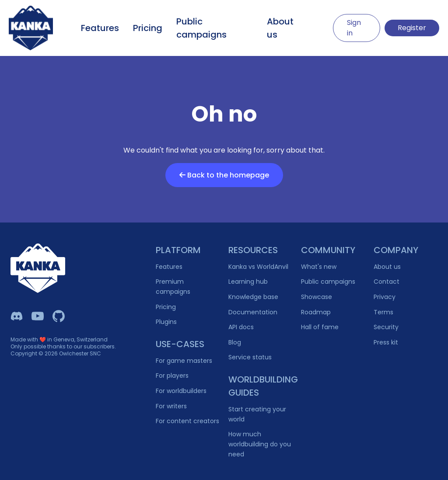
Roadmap (316, 312)
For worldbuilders (181, 391)
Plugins (166, 322)
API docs (241, 327)
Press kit (386, 342)
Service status (250, 357)
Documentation (253, 312)
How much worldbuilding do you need (260, 444)
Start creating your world (257, 414)
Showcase (317, 297)
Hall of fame (320, 327)
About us (280, 28)
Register (412, 28)
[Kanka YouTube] (38, 316)
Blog (235, 342)
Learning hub (248, 282)
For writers (171, 406)
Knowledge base (253, 297)
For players (172, 376)
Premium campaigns (173, 287)
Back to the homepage (224, 175)
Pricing (148, 28)
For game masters (184, 361)
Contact (387, 282)
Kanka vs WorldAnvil (258, 267)
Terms (383, 312)
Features (100, 28)
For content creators (187, 421)
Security (386, 327)
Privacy (385, 297)
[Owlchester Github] (59, 316)
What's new (319, 267)
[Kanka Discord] (17, 316)
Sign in (354, 28)
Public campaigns (201, 28)
